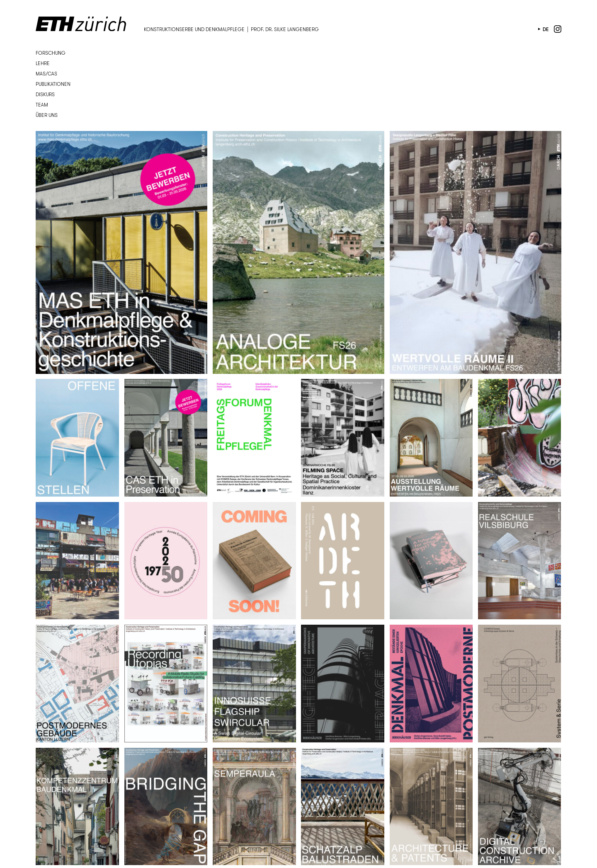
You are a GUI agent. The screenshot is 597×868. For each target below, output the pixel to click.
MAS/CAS (46, 74)
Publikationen (53, 84)
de (546, 29)
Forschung (51, 53)
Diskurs (45, 94)
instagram (558, 29)
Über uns (47, 115)
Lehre (43, 63)
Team (42, 105)
